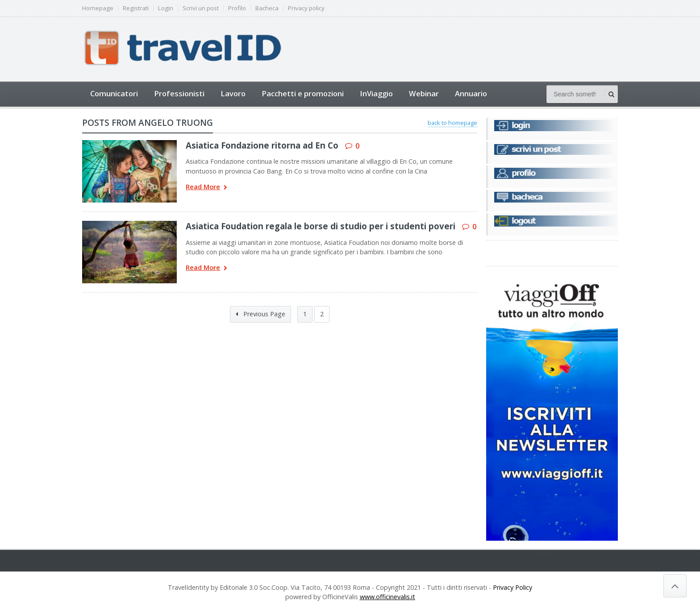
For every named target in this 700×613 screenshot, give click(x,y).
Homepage (98, 8)
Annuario (471, 93)
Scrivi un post (201, 8)
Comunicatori (114, 93)
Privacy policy (306, 8)
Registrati (136, 8)
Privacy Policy (512, 587)
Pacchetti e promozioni (303, 93)
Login (166, 8)
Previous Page (260, 314)
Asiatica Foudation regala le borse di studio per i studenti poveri (321, 226)
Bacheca (267, 8)
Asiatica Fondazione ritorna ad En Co (262, 145)
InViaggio (376, 93)
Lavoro (233, 93)
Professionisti (179, 93)
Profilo (237, 8)
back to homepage (452, 123)
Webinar (424, 93)
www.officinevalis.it (387, 597)
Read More (206, 188)
